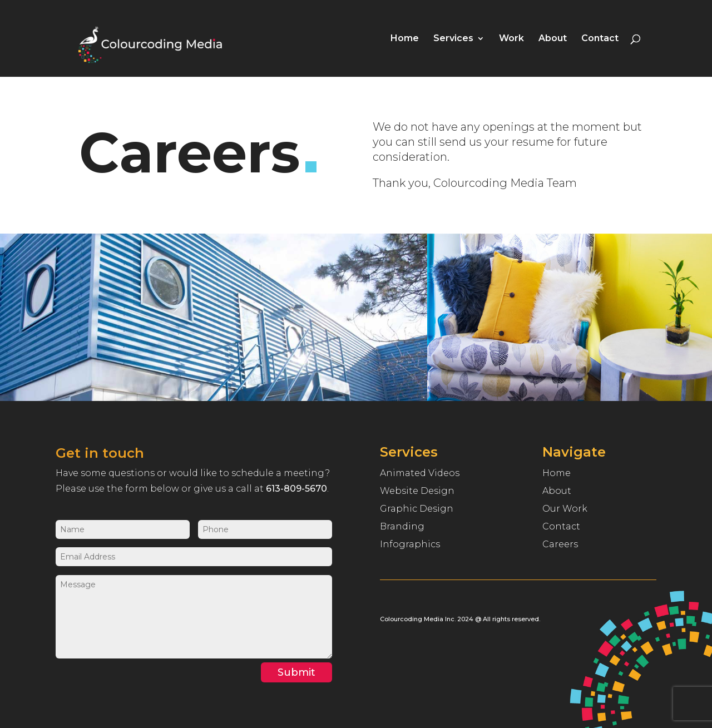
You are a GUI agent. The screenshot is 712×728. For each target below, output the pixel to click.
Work (511, 39)
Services (453, 39)
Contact (600, 39)
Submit (296, 672)
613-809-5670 (296, 489)
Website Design (417, 491)
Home (405, 39)
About (553, 39)
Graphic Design (417, 509)
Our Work (565, 509)
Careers (560, 544)
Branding (402, 526)
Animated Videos (420, 473)
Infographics (410, 544)
